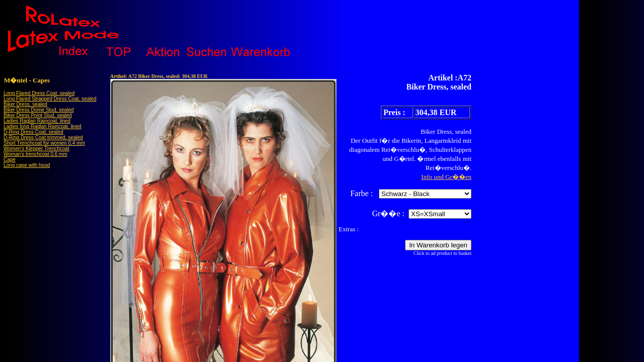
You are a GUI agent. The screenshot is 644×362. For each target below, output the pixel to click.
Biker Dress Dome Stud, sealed (39, 110)
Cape (10, 160)
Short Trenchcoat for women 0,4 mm (44, 143)
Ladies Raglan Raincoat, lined (37, 121)
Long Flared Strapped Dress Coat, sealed (50, 99)
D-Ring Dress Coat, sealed (33, 132)
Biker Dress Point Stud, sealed (38, 115)
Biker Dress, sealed (25, 104)
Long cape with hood (27, 165)
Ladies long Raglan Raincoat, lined (43, 126)
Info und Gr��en (446, 177)
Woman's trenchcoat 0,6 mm (35, 154)
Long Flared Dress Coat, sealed (39, 93)
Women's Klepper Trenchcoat (36, 149)
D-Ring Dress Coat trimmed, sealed (43, 138)
